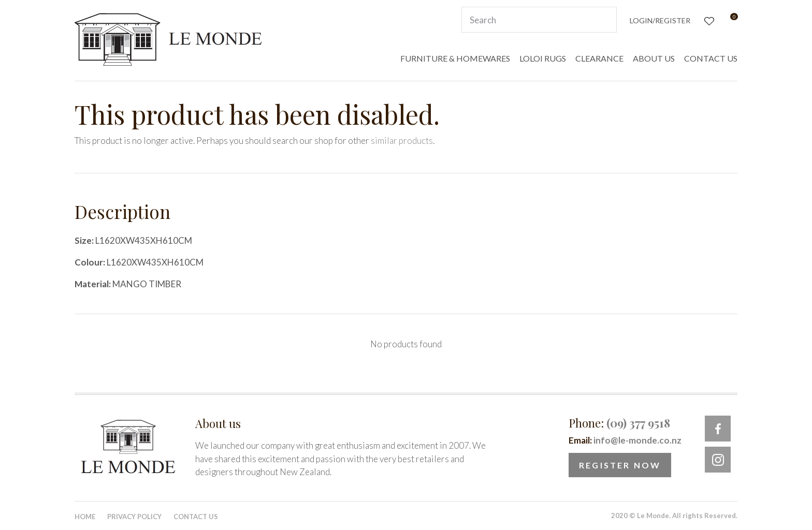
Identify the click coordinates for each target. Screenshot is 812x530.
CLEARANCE (599, 58)
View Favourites (708, 20)
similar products (402, 141)
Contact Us (196, 517)
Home (85, 517)
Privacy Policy (134, 517)
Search (604, 20)
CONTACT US (711, 58)
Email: (625, 440)
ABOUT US (654, 58)
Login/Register (660, 20)
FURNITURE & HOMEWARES (455, 58)
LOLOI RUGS (543, 58)
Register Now (620, 465)
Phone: (619, 423)
